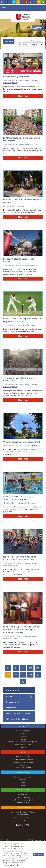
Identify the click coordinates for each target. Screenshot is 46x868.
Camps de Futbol (23, 794)
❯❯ (23, 682)
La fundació (23, 726)
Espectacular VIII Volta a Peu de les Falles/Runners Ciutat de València (20, 558)
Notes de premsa (24, 80)
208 (30, 668)
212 (23, 675)
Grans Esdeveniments (23, 768)
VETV (23, 785)
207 (23, 668)
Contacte (23, 747)
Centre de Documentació (23, 777)
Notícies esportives (10, 83)
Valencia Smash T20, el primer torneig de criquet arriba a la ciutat (23, 320)
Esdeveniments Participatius (23, 762)
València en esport (23, 807)
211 (16, 675)
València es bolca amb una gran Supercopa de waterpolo (18, 498)
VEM (23, 782)
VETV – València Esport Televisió (18, 713)
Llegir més (23, 96)
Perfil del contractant (23, 745)
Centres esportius (23, 797)
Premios (23, 820)
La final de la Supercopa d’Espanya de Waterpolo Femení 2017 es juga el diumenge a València (21, 629)
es (10, 2)
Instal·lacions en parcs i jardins (23, 800)
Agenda (23, 752)
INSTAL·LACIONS (23, 790)
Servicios (23, 733)
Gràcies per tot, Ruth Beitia (16, 77)
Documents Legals (23, 731)
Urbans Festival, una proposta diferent (22, 442)
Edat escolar (23, 765)
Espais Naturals (23, 803)
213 (30, 675)
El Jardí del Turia (23, 825)
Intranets (23, 739)
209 (38, 668)
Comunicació (13, 690)
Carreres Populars (24, 144)
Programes (23, 736)
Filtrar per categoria (37, 41)
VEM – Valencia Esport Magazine (18, 719)
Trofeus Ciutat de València (23, 759)
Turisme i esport (23, 815)
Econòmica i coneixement (23, 817)
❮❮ (8, 668)
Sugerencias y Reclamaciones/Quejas (23, 742)
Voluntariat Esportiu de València (23, 812)
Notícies (34, 80)
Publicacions (11, 708)
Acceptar (38, 854)
